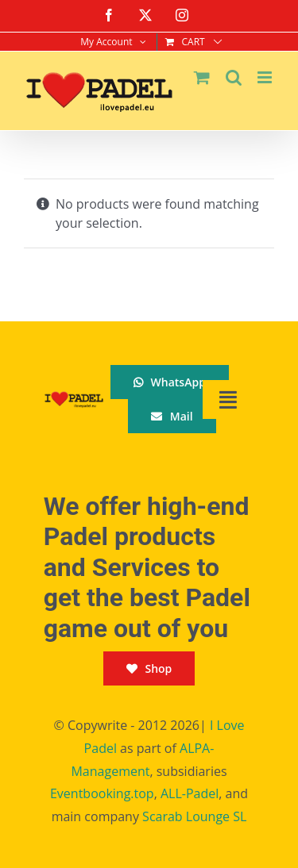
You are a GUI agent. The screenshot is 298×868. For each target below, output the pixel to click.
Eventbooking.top (102, 793)
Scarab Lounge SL (194, 816)
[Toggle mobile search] (234, 77)
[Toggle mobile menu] (266, 77)
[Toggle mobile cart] (202, 77)
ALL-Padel (190, 793)
